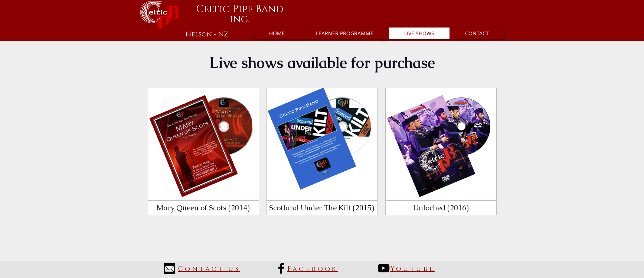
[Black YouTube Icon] (384, 268)
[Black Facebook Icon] (281, 268)
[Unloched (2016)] (441, 208)
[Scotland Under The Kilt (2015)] (322, 208)
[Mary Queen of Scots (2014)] (203, 208)
